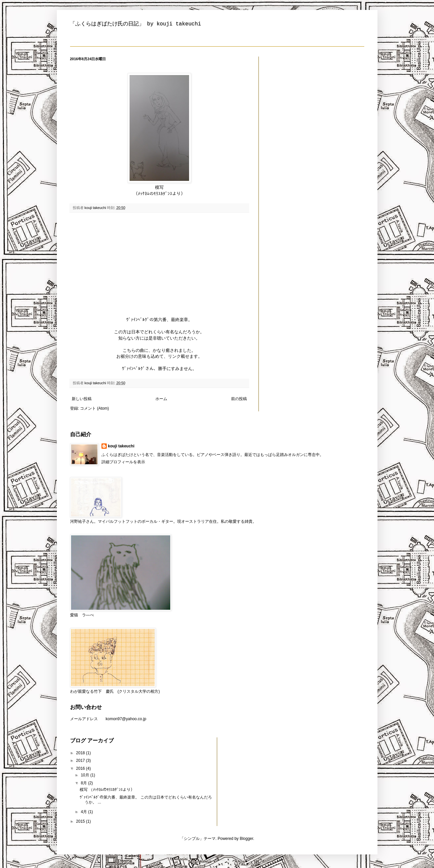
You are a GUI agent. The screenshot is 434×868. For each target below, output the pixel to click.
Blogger (246, 839)
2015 (81, 821)
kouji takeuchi (121, 446)
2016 (81, 768)
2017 (81, 761)
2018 (81, 753)
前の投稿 (239, 399)
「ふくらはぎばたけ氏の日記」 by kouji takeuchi (136, 24)
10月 (85, 775)
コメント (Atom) (94, 408)
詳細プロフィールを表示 (123, 462)
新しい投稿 (82, 399)
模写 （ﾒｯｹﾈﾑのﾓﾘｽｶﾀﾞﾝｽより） (107, 790)
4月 (84, 812)
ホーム (161, 399)
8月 (84, 783)
